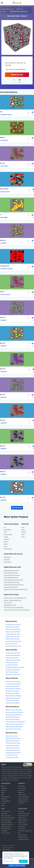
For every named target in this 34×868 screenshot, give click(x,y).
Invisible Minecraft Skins (13, 625)
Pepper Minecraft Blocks (13, 698)
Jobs (3, 795)
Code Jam (4, 831)
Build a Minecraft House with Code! (13, 580)
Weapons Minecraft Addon (14, 715)
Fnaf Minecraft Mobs (12, 658)
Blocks (4, 11)
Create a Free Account (17, 866)
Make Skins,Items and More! (12, 570)
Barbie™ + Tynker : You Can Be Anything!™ (15, 598)
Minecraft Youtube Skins (13, 629)
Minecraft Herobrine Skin (13, 646)
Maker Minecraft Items (13, 741)
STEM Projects (23, 837)
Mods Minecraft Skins (12, 627)
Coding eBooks (6, 801)
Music (5, 546)
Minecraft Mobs (6, 820)
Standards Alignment (25, 831)
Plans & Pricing (23, 799)
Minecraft (19, 9)
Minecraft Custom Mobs (13, 674)
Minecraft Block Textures (13, 689)
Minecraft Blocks (7, 822)
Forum (3, 803)
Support (4, 790)
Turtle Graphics (8, 549)
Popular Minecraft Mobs (13, 660)
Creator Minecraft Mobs (13, 653)
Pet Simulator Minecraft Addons (15, 722)
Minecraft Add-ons (7, 824)
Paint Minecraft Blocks (12, 686)
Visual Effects (7, 530)
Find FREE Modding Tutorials (12, 582)
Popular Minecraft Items (13, 743)
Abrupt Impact (5, 192)
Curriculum (22, 788)
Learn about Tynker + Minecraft (17, 16)
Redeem (21, 792)
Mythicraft (7, 559)
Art (5, 527)
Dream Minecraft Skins (13, 639)
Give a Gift (22, 790)
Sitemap (4, 799)
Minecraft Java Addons (13, 719)
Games (6, 541)
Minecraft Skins (6, 816)
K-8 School (22, 829)
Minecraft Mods (6, 829)
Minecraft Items (6, 826)
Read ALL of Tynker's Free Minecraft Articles (16, 589)
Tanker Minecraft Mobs (13, 670)
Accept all (23, 861)
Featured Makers (24, 797)
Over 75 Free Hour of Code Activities (14, 607)
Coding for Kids (9, 9)
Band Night (4, 217)
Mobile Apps (5, 797)
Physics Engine (8, 534)
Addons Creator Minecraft (14, 710)
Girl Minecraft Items (12, 755)
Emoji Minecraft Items (12, 745)
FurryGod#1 (4, 140)
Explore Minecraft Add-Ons (11, 577)
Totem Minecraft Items (13, 748)
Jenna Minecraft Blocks (13, 703)
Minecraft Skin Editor (8, 818)
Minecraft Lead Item (12, 736)
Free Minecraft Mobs (12, 672)
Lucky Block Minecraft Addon (14, 712)
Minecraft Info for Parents (11, 587)
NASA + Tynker (8, 603)
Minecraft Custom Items (13, 738)
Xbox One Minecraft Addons (14, 724)
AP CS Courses (23, 824)
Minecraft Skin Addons (13, 717)
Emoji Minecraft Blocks (13, 693)
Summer (21, 803)
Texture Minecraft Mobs (13, 655)
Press (3, 792)
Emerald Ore (21, 69)
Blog (3, 786)
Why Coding (22, 795)
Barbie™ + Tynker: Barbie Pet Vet (13, 600)
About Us (4, 788)
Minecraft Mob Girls (12, 663)
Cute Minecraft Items (12, 757)
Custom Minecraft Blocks (13, 684)
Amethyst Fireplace (7, 269)
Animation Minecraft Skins (14, 641)
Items (23, 534)
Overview (21, 786)
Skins (23, 527)
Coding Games (6, 811)
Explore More (17, 508)
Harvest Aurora (5, 294)
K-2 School (22, 826)
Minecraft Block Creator (13, 681)
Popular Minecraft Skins (13, 632)
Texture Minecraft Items (13, 750)
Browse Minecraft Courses (11, 573)
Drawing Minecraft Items (13, 753)
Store (3, 805)
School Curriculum (24, 814)
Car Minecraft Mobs (12, 665)
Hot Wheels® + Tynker (10, 605)
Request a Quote (24, 839)
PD (19, 833)
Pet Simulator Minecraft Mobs (15, 667)
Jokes (5, 532)
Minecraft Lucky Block (12, 691)
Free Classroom (23, 816)
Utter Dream (4, 166)
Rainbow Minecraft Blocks (14, 696)
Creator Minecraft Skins (13, 634)
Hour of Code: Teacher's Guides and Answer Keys (17, 610)
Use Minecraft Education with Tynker (14, 585)
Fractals (6, 537)
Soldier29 (3, 243)
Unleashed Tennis (6, 115)
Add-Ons (24, 532)
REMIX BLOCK (17, 75)
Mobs (23, 537)
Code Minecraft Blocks (12, 700)
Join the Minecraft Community (12, 575)
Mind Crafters (8, 562)
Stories (6, 544)
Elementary (22, 818)
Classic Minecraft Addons (13, 729)
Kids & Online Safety (8, 851)
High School (22, 822)
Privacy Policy (7, 849)
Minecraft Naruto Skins (13, 637)
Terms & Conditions (7, 847)
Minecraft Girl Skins (12, 644)
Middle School (23, 820)
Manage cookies (9, 861)
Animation (7, 539)
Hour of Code (6, 833)
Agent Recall (7, 557)
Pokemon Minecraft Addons (14, 727)
